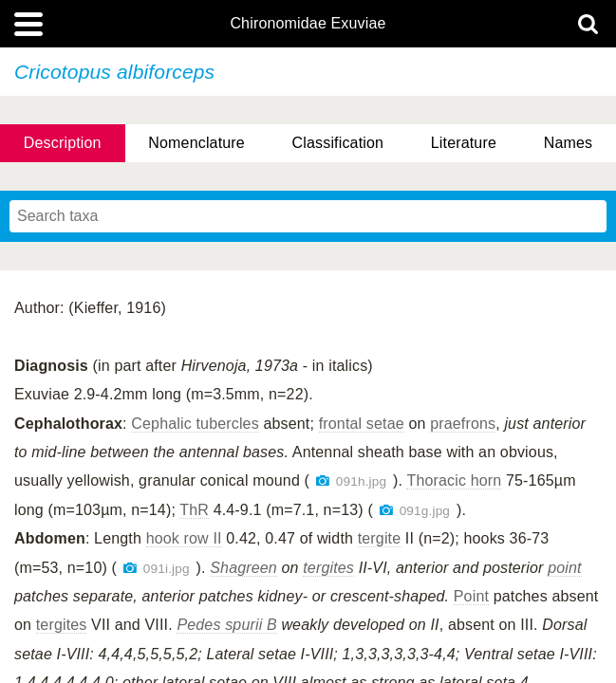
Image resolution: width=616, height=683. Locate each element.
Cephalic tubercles (195, 424)
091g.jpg (425, 511)
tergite (380, 538)
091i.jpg (167, 569)
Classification (338, 143)
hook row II (184, 538)
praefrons (463, 424)
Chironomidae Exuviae (308, 24)
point (565, 568)
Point (471, 596)
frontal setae (362, 424)
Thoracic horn (454, 480)
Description (63, 143)
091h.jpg (361, 481)
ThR (194, 510)
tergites (328, 568)
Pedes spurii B (226, 625)
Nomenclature (196, 143)
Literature (464, 143)
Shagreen (243, 568)
